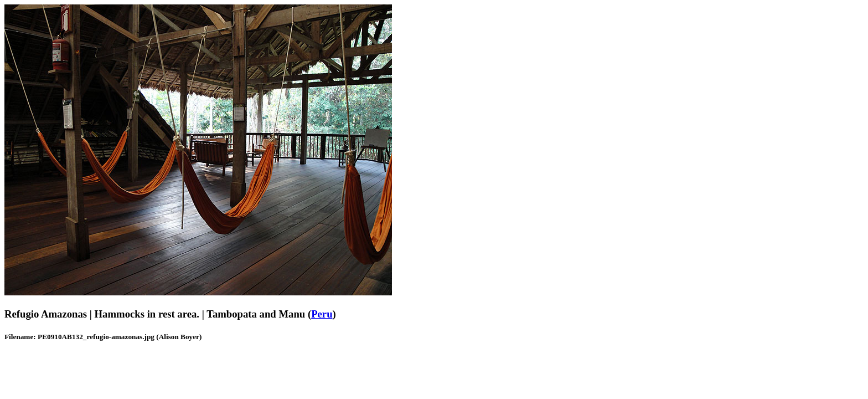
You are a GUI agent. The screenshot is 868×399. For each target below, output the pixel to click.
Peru (322, 314)
